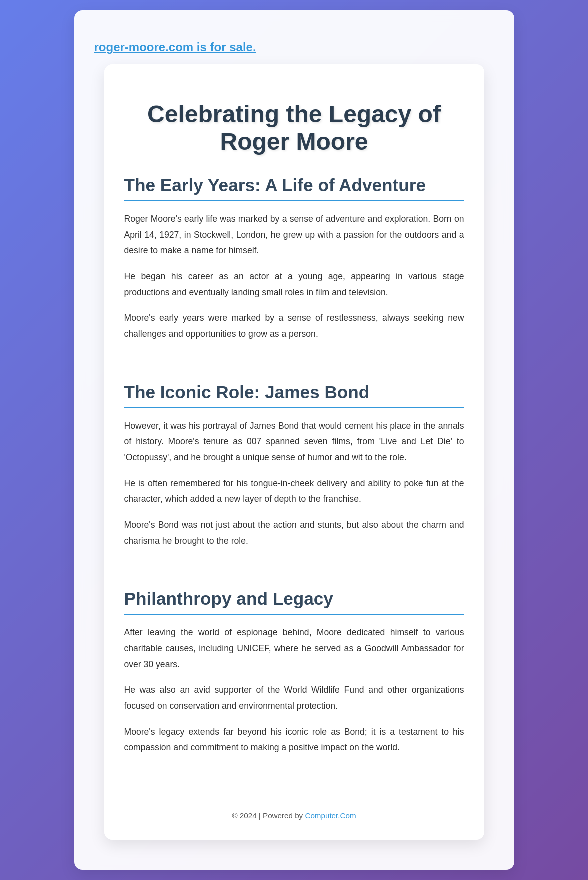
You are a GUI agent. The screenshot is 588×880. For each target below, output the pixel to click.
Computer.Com (330, 816)
